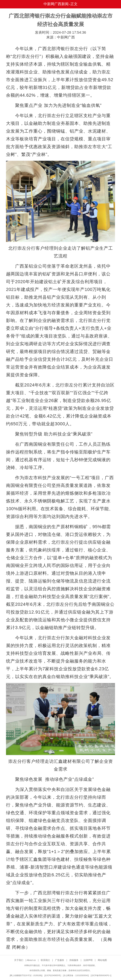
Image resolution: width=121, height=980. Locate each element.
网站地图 (102, 960)
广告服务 (60, 960)
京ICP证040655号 (53, 975)
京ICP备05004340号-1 (101, 975)
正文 (74, 4)
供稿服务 (74, 960)
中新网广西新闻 (56, 4)
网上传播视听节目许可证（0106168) (26, 975)
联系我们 (45, 960)
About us (31, 960)
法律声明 (88, 960)
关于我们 (19, 960)
